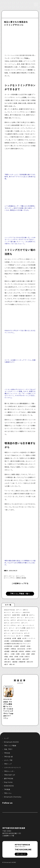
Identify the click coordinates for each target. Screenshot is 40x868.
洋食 (23, 654)
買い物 (7, 659)
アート (20, 610)
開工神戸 (26, 659)
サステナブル (22, 620)
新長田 (24, 578)
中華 (14, 638)
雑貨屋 (15, 662)
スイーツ (32, 620)
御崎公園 (15, 651)
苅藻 (22, 657)
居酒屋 (7, 651)
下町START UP (10, 775)
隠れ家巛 (8, 662)
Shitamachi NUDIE (11, 742)
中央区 (27, 636)
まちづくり (31, 628)
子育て (30, 649)
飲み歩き (30, 662)
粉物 (17, 657)
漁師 (28, 654)
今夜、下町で (8, 749)
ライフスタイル (18, 633)
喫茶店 (19, 578)
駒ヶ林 (12, 664)
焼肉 (34, 654)
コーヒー (13, 576)
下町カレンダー (9, 771)
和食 (29, 646)
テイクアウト (16, 623)
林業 (18, 654)
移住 (12, 657)
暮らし (7, 654)
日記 (34, 651)
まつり (7, 631)
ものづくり (25, 631)
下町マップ (8, 764)
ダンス (7, 623)
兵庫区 (7, 641)
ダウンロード (21, 854)
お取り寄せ (17, 615)
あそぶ (26, 610)
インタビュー (17, 612)
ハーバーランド (29, 625)
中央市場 (8, 638)
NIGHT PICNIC (10, 610)
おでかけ (8, 615)
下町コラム (8, 793)
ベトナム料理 (21, 628)
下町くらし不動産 (10, 746)
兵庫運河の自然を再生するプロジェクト (18, 644)
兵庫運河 (28, 641)
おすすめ (27, 612)
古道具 (17, 646)
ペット (12, 628)
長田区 (19, 659)
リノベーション (10, 636)
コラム (7, 620)
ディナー (25, 623)
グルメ (7, 618)
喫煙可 (7, 649)
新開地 (28, 651)
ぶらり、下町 (8, 760)
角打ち (28, 657)
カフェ (7, 576)
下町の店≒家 (8, 757)
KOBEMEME (9, 786)
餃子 (7, 664)
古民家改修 (9, 646)
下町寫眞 (7, 790)
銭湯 (13, 659)
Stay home (8, 782)
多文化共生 (22, 649)
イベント (8, 612)
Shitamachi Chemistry (13, 797)
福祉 (7, 657)
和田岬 (23, 646)
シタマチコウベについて (12, 768)
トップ (6, 738)
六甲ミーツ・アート (29, 638)
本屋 (13, 654)
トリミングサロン (10, 578)
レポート (20, 636)
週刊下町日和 (9, 779)
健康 (20, 638)
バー (20, 625)
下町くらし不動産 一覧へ (20, 594)
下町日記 (7, 753)
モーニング (15, 631)
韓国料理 (22, 662)
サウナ (14, 620)
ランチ (27, 633)
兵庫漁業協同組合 (17, 641)
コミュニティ (21, 576)
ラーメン (8, 633)
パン (7, 628)
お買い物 (25, 615)
